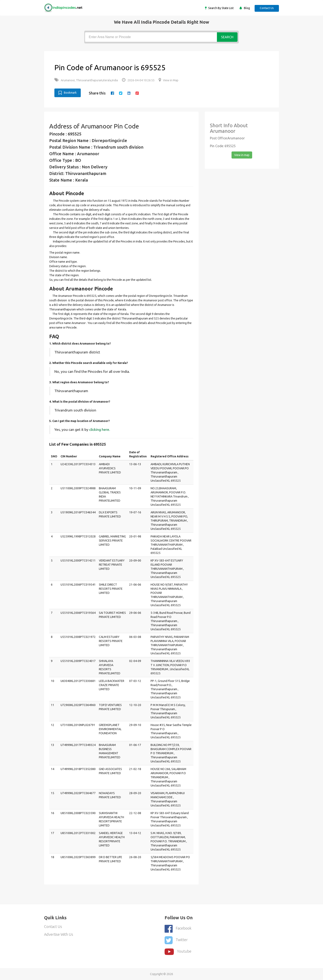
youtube (178, 951)
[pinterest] (137, 93)
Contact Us (267, 8)
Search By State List (220, 8)
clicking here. (100, 429)
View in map (242, 155)
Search (227, 37)
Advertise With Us (59, 935)
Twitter (176, 940)
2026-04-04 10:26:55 (138, 80)
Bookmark (68, 93)
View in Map (169, 80)
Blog (246, 8)
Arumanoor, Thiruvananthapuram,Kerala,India (86, 80)
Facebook (178, 928)
